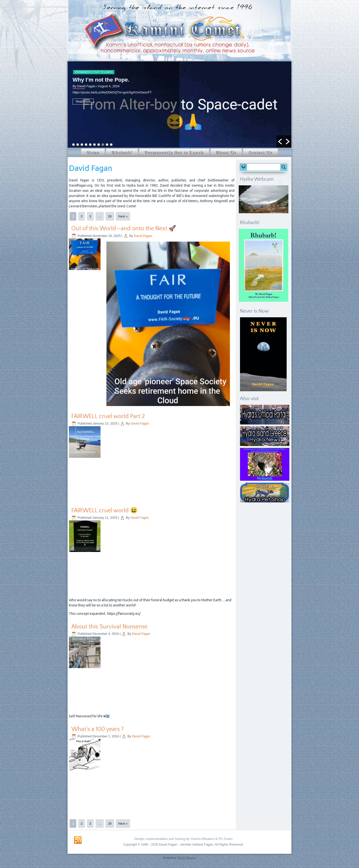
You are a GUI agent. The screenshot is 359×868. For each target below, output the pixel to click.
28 (110, 216)
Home (93, 153)
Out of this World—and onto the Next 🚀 (124, 229)
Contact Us (260, 153)
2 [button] (78, 145)
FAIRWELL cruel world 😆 (104, 511)
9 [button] (107, 145)
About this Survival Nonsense (109, 627)
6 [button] (94, 145)
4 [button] (86, 145)
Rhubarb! (122, 153)
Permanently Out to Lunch (94, 72)
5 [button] (90, 145)
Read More (83, 102)
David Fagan (143, 236)
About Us (226, 153)
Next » (123, 216)
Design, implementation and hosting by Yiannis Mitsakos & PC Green (183, 839)
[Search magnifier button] (284, 167)
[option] (179, 105)
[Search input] (265, 167)
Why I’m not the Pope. (101, 80)
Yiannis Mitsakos (186, 858)
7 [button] (99, 145)
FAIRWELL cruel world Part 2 (108, 416)
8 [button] (103, 145)
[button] (280, 142)
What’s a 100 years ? (98, 729)
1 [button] (73, 145)
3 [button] (82, 145)
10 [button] (111, 145)
